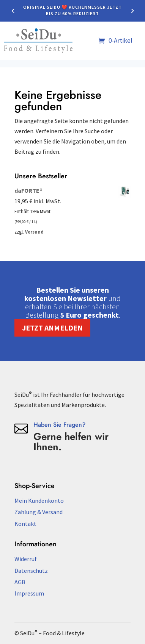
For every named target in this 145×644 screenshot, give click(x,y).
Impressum (29, 593)
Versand (34, 232)
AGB (20, 582)
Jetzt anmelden (52, 328)
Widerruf (26, 559)
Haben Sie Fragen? (59, 425)
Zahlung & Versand (39, 512)
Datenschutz (31, 571)
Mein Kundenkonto (39, 501)
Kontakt (25, 524)
